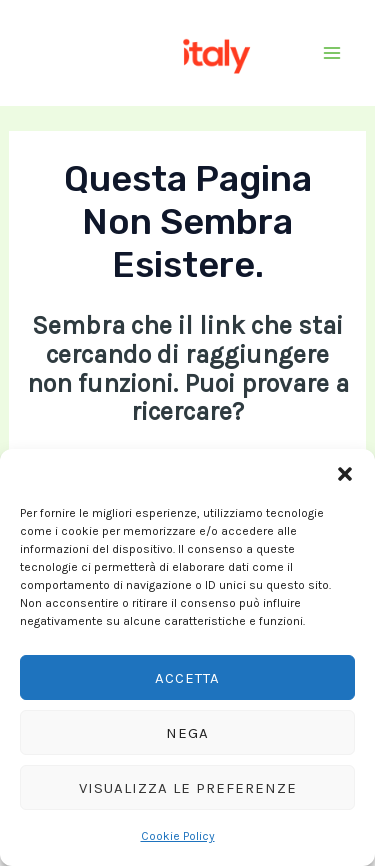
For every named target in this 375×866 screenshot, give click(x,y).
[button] (345, 474)
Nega (187, 733)
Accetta (187, 678)
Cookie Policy (178, 836)
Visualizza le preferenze (188, 788)
